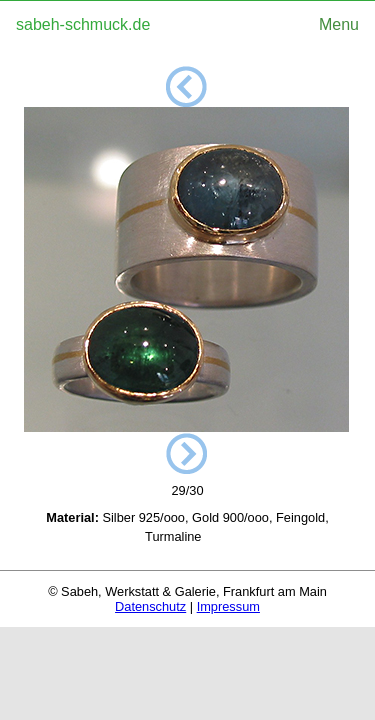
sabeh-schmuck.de (83, 24)
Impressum (228, 606)
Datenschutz (150, 606)
